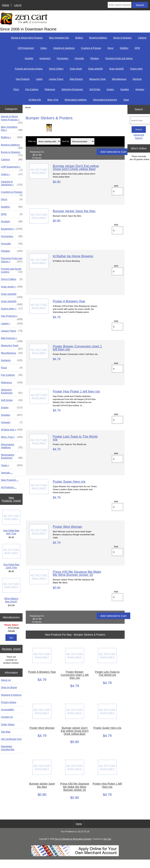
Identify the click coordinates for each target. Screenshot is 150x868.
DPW (137, 48)
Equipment (45, 58)
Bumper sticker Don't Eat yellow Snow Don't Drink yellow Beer (76, 167)
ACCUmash (12, 628)
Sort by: (66, 141)
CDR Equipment (26, 48)
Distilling (124, 48)
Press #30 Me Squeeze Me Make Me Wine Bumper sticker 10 (77, 573)
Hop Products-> (12, 317)
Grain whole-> (12, 287)
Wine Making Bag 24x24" (11, 591)
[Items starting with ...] (49, 141)
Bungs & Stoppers (122, 38)
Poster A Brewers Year (69, 301)
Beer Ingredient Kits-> (12, 129)
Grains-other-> (12, 309)
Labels (39, 79)
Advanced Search (139, 136)
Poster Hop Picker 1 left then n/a (76, 391)
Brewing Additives (98, 38)
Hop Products (23, 79)
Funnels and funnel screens (29, 69)
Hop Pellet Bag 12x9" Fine (11, 556)
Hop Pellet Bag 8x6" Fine (11, 522)
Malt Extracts (76, 79)
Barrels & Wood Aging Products (27, 38)
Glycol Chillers (56, 69)
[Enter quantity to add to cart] (117, 191)
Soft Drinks (95, 89)
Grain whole (76, 69)
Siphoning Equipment (72, 89)
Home (6, 5)
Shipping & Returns (11, 695)
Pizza (16, 89)
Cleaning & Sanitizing (64, 48)
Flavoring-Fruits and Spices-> (12, 260)
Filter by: (32, 141)
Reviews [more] (11, 649)
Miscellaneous (119, 79)
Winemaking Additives (76, 100)
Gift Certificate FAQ (11, 739)
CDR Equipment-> (12, 168)
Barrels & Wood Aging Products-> (12, 119)
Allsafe (12, 631)
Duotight (29, 58)
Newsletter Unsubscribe (8, 748)
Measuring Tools (97, 79)
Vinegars (140, 89)
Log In (18, 5)
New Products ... (10, 480)
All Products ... (9, 487)
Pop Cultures (32, 89)
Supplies (125, 89)
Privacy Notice (9, 702)
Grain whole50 (95, 69)
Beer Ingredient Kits (59, 38)
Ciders (44, 48)
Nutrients (137, 79)
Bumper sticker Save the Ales (74, 211)
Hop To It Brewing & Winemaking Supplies (73, 839)
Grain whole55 (116, 69)
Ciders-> (12, 174)
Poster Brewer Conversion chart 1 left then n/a (77, 348)
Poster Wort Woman (67, 527)
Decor (111, 48)
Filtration (95, 58)
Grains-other (136, 69)
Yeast (126, 100)
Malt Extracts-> (12, 339)
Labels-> (12, 324)
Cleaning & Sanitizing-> (12, 183)
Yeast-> (12, 465)
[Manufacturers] (11, 628)
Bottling (79, 38)
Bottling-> (12, 137)
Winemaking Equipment (105, 100)
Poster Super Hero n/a (69, 482)
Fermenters (62, 58)
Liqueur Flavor (56, 79)
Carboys (142, 38)
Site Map (6, 732)
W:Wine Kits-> (12, 430)
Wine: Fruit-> (12, 437)
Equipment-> (12, 229)
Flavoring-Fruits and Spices (119, 58)
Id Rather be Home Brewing (73, 256)
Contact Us (7, 717)
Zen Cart (107, 839)
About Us (6, 680)
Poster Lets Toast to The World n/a (75, 438)
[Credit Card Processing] (75, 856)
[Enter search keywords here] (120, 5)
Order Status (8, 724)
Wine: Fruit (53, 100)
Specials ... (7, 473)
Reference (50, 89)
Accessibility (7, 710)
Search (139, 109)
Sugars (110, 89)
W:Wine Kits (35, 100)
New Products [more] (11, 499)
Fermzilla (79, 58)
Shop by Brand (9, 687)
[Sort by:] (83, 141)
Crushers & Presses (91, 48)
